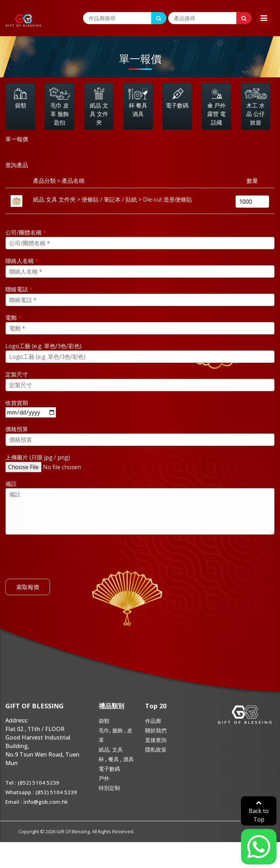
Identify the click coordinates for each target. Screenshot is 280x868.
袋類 (104, 721)
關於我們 (156, 730)
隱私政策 (156, 749)
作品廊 (153, 721)
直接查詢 (156, 740)
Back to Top (259, 811)
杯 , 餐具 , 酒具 (116, 759)
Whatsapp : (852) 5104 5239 (41, 792)
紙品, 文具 (111, 749)
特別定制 (109, 788)
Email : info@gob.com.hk (37, 802)
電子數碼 (109, 769)
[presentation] (59, 568)
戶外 (104, 778)
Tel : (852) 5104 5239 (32, 782)
